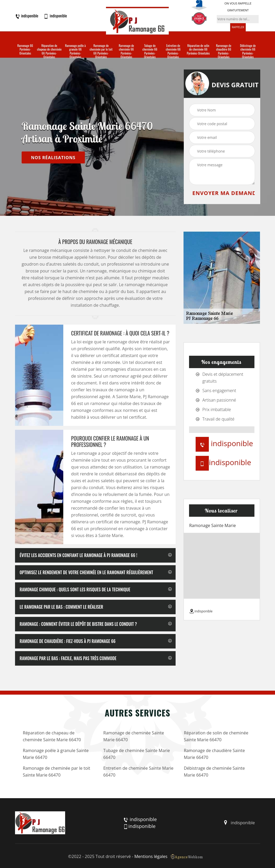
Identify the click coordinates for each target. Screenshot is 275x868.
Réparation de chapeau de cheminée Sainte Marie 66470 (52, 736)
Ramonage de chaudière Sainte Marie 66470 (214, 754)
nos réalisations (53, 157)
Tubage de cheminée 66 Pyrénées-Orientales (150, 51)
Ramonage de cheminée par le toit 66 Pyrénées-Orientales (101, 51)
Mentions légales (151, 856)
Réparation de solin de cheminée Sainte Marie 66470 (216, 736)
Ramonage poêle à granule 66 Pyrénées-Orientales (75, 51)
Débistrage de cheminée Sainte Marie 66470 (214, 772)
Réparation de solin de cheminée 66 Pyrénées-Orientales (198, 49)
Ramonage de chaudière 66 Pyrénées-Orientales (224, 51)
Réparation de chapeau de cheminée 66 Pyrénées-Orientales (49, 51)
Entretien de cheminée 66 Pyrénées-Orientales (173, 51)
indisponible (27, 16)
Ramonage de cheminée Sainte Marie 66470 (134, 736)
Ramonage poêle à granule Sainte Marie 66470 (56, 754)
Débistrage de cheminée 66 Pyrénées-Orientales (248, 51)
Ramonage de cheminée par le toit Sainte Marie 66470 (57, 772)
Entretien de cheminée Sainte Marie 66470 (138, 772)
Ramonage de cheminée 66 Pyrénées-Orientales (126, 51)
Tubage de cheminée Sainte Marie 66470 (137, 754)
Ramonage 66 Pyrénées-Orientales (25, 49)
